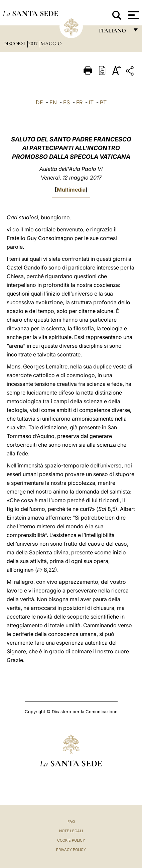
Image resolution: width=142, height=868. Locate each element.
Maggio (51, 43)
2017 (34, 43)
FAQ (71, 822)
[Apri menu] (133, 15)
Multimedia (71, 190)
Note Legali (71, 831)
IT (91, 102)
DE (39, 102)
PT (103, 102)
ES (66, 102)
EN (53, 102)
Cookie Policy (71, 840)
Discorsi (15, 43)
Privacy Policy (71, 850)
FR (79, 102)
